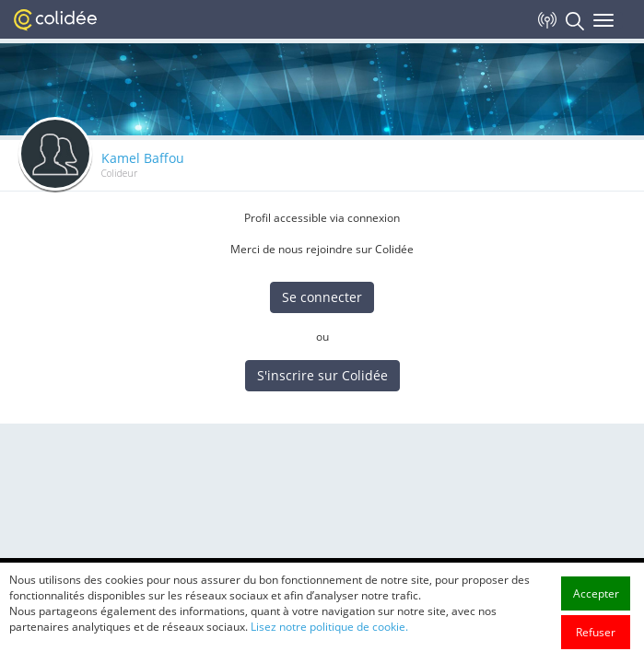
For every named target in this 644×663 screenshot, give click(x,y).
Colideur (119, 173)
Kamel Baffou (143, 158)
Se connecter (322, 297)
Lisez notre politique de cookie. (329, 647)
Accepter (596, 614)
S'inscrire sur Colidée (322, 375)
